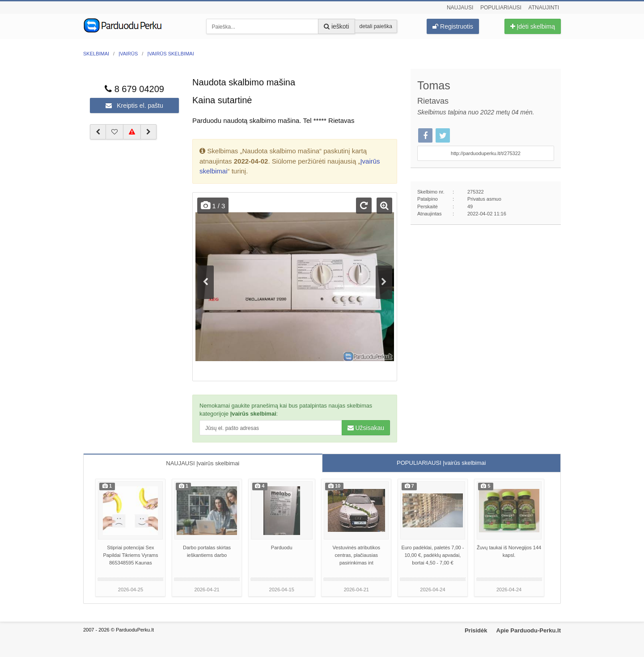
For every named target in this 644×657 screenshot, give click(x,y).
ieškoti (337, 26)
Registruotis (453, 26)
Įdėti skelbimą (533, 26)
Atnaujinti (544, 8)
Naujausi (460, 8)
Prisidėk (476, 630)
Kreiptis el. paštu (134, 105)
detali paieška (376, 26)
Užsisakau (366, 428)
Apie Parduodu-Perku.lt (529, 630)
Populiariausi (501, 8)
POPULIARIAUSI (441, 463)
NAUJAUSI (203, 463)
